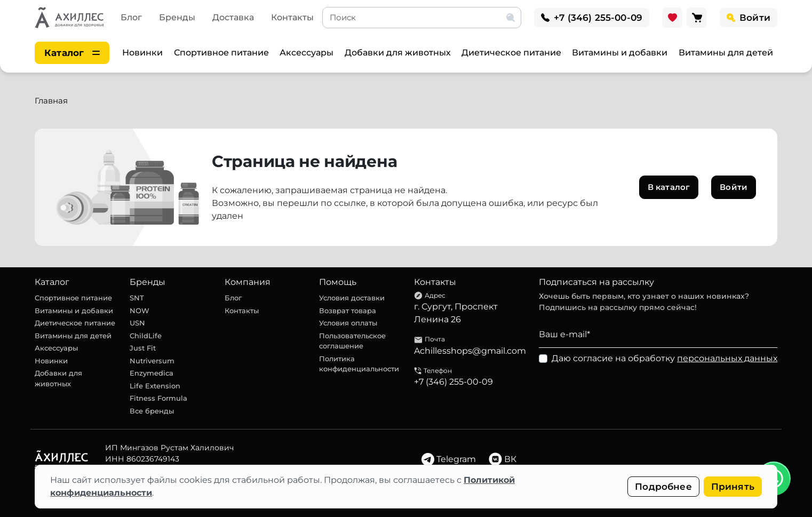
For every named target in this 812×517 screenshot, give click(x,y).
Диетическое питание (511, 53)
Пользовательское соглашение (352, 341)
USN (137, 323)
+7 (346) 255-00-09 (453, 382)
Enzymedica (152, 373)
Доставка (233, 17)
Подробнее (663, 487)
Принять (733, 487)
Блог (131, 17)
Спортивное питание (221, 53)
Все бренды (152, 411)
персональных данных (727, 358)
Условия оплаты (348, 323)
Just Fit (143, 348)
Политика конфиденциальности (359, 364)
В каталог (669, 187)
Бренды (177, 17)
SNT (137, 298)
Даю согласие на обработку (664, 358)
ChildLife (146, 336)
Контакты (292, 17)
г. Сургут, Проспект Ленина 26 (456, 313)
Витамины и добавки (620, 53)
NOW (140, 311)
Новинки (142, 53)
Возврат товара (348, 311)
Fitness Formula (158, 398)
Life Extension (155, 386)
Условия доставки (352, 298)
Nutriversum (152, 361)
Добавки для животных (398, 53)
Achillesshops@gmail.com (470, 351)
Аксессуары (307, 53)
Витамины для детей (726, 53)
